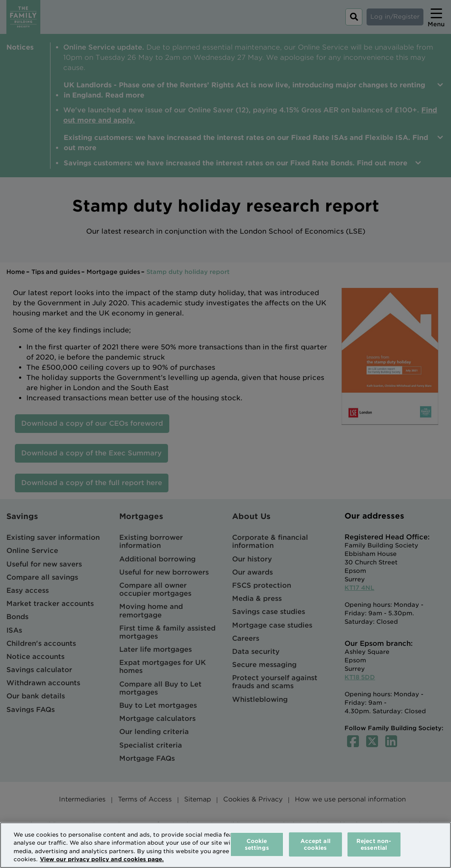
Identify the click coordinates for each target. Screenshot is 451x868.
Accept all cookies (315, 844)
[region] (225, 845)
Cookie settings (257, 844)
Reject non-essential (374, 844)
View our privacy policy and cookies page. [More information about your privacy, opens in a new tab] (102, 859)
